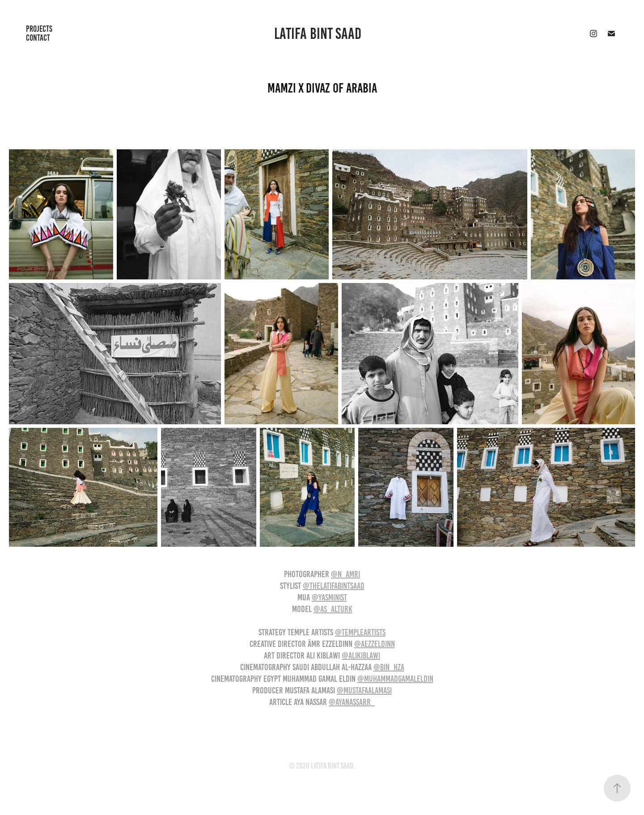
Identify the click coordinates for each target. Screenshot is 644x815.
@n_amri (345, 574)
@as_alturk (333, 609)
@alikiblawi (361, 655)
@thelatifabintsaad (334, 586)
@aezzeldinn (375, 644)
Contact (38, 38)
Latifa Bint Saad (318, 34)
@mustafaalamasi (364, 690)
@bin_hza (389, 667)
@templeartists (360, 632)
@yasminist (329, 597)
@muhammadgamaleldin (395, 679)
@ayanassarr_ (352, 702)
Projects (39, 29)
